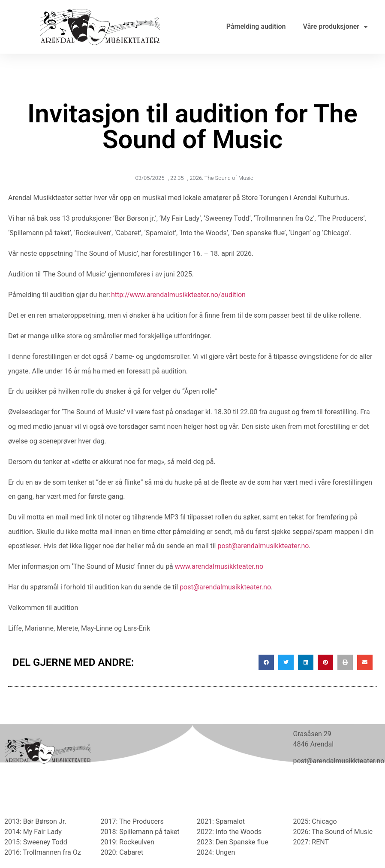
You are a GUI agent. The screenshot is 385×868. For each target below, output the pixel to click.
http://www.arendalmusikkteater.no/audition (178, 295)
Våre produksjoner (335, 27)
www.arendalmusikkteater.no (219, 566)
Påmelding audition (256, 26)
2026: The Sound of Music (221, 178)
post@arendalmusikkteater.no (263, 546)
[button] (266, 662)
